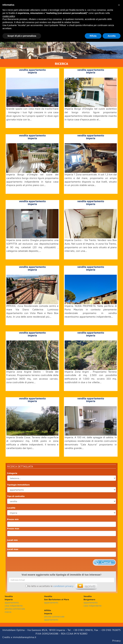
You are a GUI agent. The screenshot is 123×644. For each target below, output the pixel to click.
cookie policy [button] (9, 16)
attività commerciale (15, 609)
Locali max (13, 549)
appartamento (12, 602)
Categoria (12, 473)
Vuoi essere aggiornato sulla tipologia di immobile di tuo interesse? (62, 575)
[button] (119, 5)
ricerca (8, 612)
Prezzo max (13, 528)
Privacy (116, 641)
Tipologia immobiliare (18, 485)
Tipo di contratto (16, 496)
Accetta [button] (112, 36)
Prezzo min (13, 519)
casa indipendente (14, 606)
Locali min (12, 540)
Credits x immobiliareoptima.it (19, 637)
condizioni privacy (63, 586)
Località (11, 508)
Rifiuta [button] (93, 36)
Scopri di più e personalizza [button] (22, 36)
